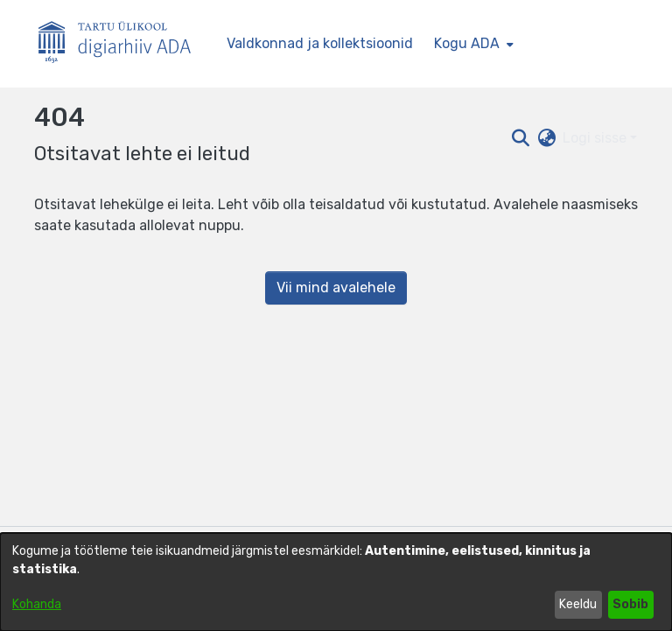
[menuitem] (472, 44)
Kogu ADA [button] (467, 43)
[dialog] (336, 582)
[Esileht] (122, 44)
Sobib (630, 604)
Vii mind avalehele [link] (336, 287)
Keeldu (578, 604)
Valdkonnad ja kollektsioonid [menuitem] (320, 43)
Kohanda (37, 604)
